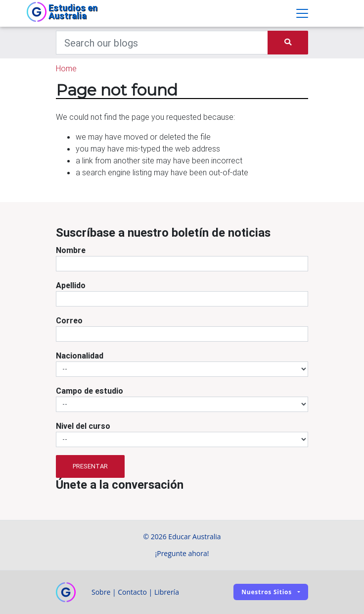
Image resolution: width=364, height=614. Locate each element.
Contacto (132, 592)
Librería (167, 592)
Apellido (71, 285)
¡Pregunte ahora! (182, 553)
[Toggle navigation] (302, 13)
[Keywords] (162, 43)
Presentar (90, 466)
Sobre (101, 592)
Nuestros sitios (267, 592)
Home (66, 68)
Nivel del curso (83, 426)
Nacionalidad (80, 356)
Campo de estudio (90, 391)
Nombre (71, 250)
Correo (69, 320)
